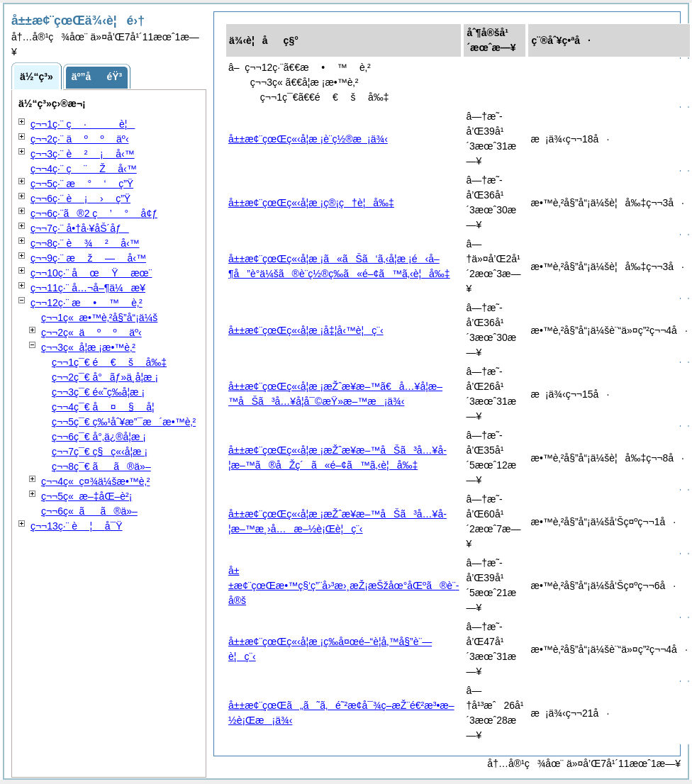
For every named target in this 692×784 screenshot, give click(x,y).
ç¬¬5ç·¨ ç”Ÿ (82, 184)
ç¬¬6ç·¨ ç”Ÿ (80, 198)
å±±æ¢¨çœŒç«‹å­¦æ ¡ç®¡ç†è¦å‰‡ (311, 203)
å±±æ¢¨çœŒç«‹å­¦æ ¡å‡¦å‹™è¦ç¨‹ (306, 330)
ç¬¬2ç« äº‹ (91, 332)
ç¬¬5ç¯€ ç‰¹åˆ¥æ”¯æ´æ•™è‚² (124, 422)
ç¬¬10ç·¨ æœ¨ (91, 273)
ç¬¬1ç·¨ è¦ (83, 124)
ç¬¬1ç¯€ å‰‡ (109, 362)
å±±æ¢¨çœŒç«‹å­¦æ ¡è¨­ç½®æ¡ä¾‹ (308, 139)
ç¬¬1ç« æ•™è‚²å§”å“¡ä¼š (99, 318)
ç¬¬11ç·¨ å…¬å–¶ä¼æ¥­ (88, 288)
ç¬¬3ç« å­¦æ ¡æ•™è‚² (88, 347)
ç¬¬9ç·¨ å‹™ (88, 258)
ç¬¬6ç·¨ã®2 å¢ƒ (94, 213)
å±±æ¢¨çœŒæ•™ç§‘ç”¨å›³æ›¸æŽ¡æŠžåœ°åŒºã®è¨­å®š (344, 586)
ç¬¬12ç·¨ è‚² (86, 303)
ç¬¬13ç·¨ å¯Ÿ (77, 526)
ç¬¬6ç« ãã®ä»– (89, 511)
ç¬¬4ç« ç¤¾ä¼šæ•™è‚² (96, 481)
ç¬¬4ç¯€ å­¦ (103, 407)
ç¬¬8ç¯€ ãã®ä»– (101, 466)
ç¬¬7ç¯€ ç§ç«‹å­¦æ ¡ (100, 452)
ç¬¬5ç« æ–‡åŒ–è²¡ (86, 496)
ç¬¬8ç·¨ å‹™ (85, 243)
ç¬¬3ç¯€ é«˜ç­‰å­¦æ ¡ (98, 392)
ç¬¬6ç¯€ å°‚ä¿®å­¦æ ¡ (99, 437)
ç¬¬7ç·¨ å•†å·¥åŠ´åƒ (80, 228)
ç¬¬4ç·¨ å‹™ (84, 169)
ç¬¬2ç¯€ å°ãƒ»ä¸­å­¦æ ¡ (105, 377)
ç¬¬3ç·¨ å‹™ (83, 154)
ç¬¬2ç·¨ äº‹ (80, 139)
